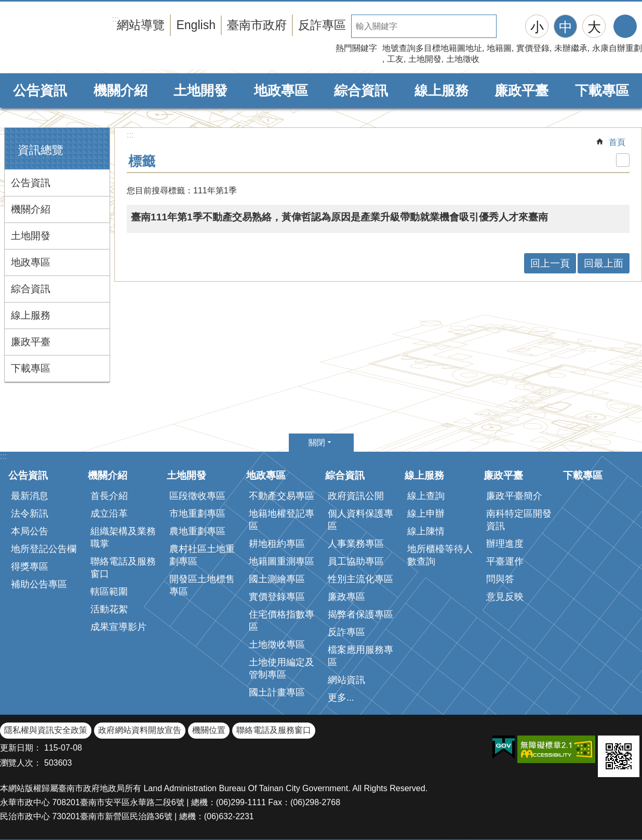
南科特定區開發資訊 (519, 520)
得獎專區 (30, 567)
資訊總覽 (41, 150)
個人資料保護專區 (360, 520)
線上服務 (442, 90)
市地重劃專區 (197, 514)
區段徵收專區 (197, 496)
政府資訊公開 (356, 496)
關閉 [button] (317, 443)
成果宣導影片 (118, 627)
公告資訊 (40, 90)
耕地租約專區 (277, 544)
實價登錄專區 (277, 597)
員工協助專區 (356, 561)
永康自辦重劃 (617, 48)
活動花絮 (109, 609)
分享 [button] (625, 26)
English (196, 25)
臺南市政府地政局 (84, 38)
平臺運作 (505, 561)
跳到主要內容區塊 (5, 5)
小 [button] (537, 27)
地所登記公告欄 (44, 549)
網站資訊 (346, 680)
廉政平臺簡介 (514, 496)
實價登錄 (533, 48)
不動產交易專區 (282, 496)
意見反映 (505, 597)
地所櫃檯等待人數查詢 (440, 555)
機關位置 (209, 730)
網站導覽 (141, 25)
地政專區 (281, 90)
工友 (395, 59)
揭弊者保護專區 (360, 614)
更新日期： (21, 748)
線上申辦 (426, 514)
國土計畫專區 (277, 692)
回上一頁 (550, 263)
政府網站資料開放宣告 (140, 730)
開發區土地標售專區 (202, 585)
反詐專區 (322, 25)
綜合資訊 (361, 90)
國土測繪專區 (277, 579)
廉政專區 (346, 597)
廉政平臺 (521, 90)
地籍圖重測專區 (282, 561)
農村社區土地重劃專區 (202, 555)
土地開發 (425, 59)
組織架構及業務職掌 (123, 537)
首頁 (617, 142)
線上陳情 (426, 531)
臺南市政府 (257, 25)
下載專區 (602, 90)
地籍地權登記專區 (282, 520)
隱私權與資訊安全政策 (46, 730)
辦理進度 (505, 544)
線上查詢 (426, 496)
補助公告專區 (39, 584)
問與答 (500, 579)
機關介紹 (121, 90)
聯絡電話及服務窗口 (123, 568)
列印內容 (623, 160)
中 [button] (566, 27)
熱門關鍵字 (356, 48)
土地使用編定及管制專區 (282, 668)
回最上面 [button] (604, 263)
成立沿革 (109, 514)
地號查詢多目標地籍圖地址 (432, 48)
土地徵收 (463, 59)
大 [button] (594, 27)
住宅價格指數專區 (282, 621)
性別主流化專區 (360, 579)
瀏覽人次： (21, 763)
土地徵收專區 (277, 645)
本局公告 (30, 531)
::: (3, 132)
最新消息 (30, 496)
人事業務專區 (356, 544)
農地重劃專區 (197, 531)
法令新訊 (30, 514)
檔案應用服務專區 (360, 656)
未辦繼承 (571, 48)
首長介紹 (109, 496)
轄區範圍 (109, 592)
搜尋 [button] (508, 26)
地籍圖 (499, 48)
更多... (341, 698)
